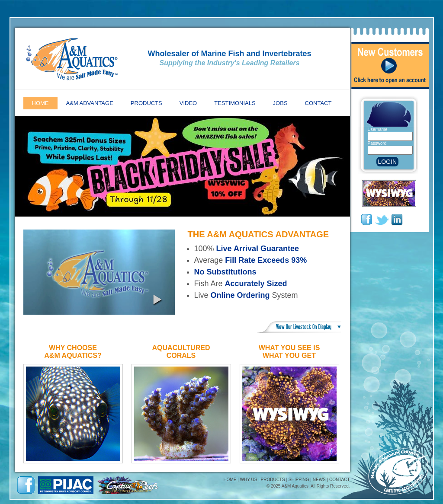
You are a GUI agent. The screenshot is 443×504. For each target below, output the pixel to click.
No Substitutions (225, 272)
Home (40, 103)
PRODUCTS (273, 480)
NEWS (319, 480)
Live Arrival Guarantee (258, 249)
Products (146, 103)
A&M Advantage (90, 103)
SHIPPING (299, 480)
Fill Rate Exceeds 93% (266, 260)
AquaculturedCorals (181, 352)
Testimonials (235, 103)
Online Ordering (240, 295)
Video (188, 103)
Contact (318, 103)
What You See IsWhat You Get (289, 352)
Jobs (280, 103)
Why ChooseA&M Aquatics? (73, 352)
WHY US (249, 480)
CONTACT (340, 480)
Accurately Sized (256, 284)
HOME (230, 480)
